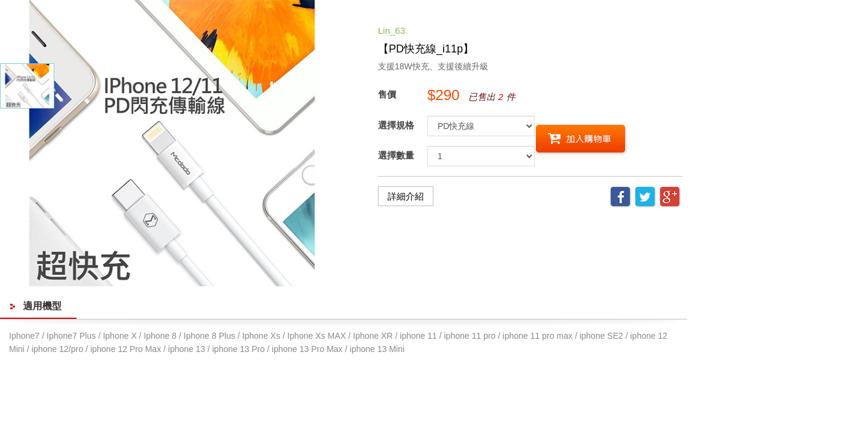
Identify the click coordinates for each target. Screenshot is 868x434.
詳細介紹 (406, 196)
